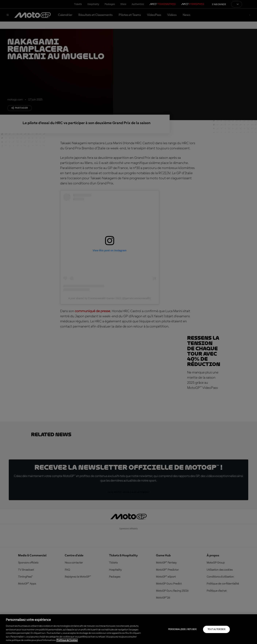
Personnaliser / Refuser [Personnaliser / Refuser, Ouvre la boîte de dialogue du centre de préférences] (182, 629)
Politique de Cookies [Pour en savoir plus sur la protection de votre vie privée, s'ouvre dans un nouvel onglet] (67, 640)
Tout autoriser (216, 629)
